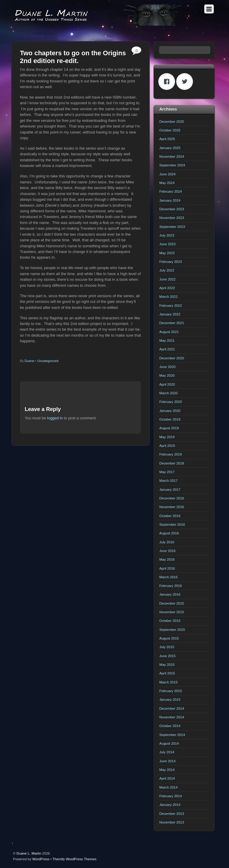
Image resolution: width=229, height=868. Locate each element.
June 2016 (167, 551)
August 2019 (169, 428)
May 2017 (167, 472)
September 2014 (172, 735)
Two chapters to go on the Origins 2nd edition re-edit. (73, 57)
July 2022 (167, 270)
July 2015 (167, 647)
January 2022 (170, 314)
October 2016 (170, 516)
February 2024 (171, 191)
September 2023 (172, 227)
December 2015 (172, 603)
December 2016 (172, 498)
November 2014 (172, 717)
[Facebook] (168, 82)
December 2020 (172, 358)
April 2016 (167, 568)
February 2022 (171, 305)
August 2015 (169, 638)
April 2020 (167, 384)
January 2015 (170, 699)
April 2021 (167, 349)
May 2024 (167, 183)
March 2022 (168, 296)
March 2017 (168, 480)
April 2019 (167, 445)
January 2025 (170, 148)
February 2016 (171, 586)
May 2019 (167, 437)
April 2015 (167, 673)
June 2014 (167, 761)
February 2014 (171, 796)
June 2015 (167, 656)
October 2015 (170, 621)
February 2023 (171, 262)
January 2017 (170, 489)
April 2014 (167, 778)
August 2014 (169, 743)
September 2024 (172, 165)
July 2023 (167, 235)
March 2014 (168, 787)
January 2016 (170, 594)
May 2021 (167, 340)
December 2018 (172, 463)
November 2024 (172, 156)
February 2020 (171, 402)
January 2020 (170, 411)
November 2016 (172, 507)
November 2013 (172, 822)
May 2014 (167, 770)
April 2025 (167, 139)
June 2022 (167, 279)
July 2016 (167, 542)
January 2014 (170, 805)
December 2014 (172, 708)
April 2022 (167, 288)
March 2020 (168, 393)
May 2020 (167, 375)
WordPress (41, 859)
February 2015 (171, 691)
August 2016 (169, 533)
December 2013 (172, 813)
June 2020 (167, 367)
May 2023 (167, 253)
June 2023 (167, 244)
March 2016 (168, 577)
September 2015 (172, 629)
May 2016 (167, 559)
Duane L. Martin (29, 853)
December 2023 (172, 209)
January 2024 (170, 200)
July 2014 (167, 752)
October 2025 (170, 130)
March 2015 (168, 682)
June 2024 (167, 174)
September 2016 (172, 524)
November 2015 (172, 612)
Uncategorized (48, 361)
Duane (30, 361)
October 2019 (170, 419)
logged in (55, 418)
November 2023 (172, 218)
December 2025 (172, 121)
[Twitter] (186, 82)
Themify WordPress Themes (74, 859)
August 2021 (169, 332)
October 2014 (170, 726)
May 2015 (167, 664)
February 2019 (171, 454)
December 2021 (172, 323)
